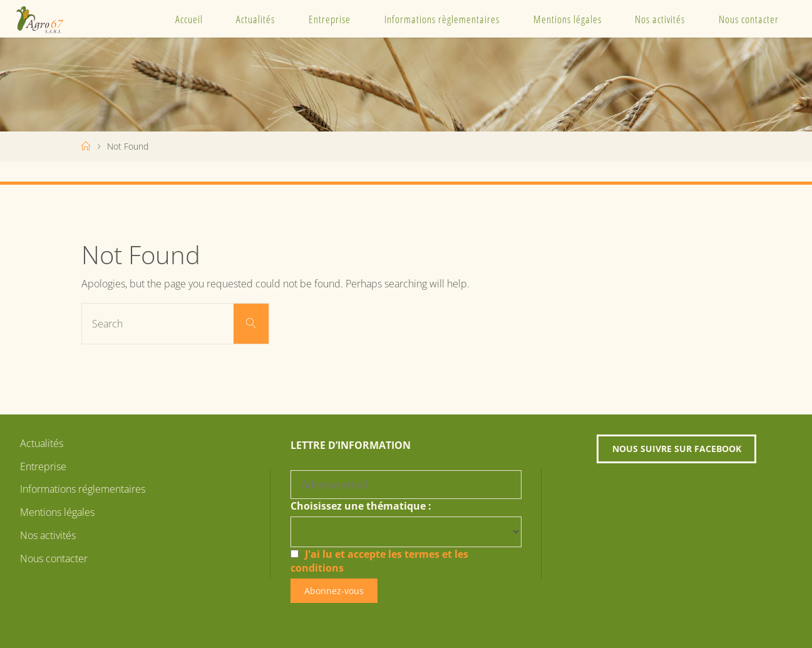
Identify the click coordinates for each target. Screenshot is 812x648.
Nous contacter (749, 19)
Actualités (255, 19)
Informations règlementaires (442, 19)
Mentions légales (568, 19)
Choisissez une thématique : (361, 506)
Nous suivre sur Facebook (677, 449)
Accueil (189, 19)
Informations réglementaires (83, 489)
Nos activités (660, 19)
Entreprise (330, 19)
